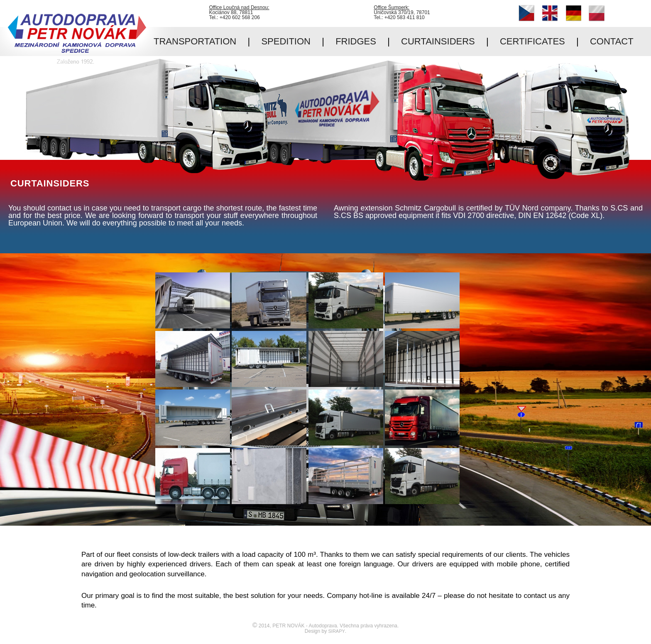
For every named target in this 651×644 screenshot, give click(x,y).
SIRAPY (337, 631)
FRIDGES (356, 41)
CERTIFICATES (532, 41)
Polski (597, 13)
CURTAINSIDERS (438, 41)
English (550, 13)
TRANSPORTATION (195, 41)
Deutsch (573, 13)
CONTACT (612, 41)
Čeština (526, 13)
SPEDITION (286, 41)
